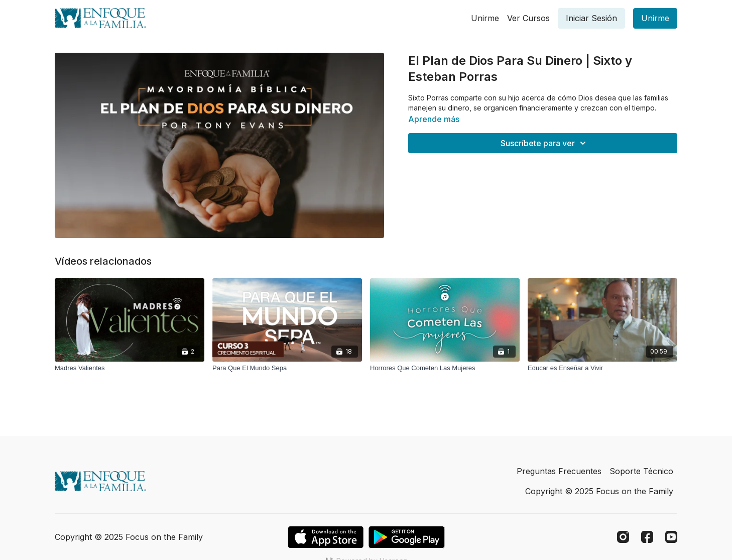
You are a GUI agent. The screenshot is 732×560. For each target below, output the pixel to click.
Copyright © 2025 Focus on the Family (599, 491)
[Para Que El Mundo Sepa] (287, 368)
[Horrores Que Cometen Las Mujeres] (445, 368)
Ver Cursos (528, 18)
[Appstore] (326, 537)
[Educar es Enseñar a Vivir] (602, 368)
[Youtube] (671, 537)
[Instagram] (623, 537)
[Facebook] (647, 537)
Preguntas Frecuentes (559, 471)
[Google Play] (407, 537)
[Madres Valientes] (130, 368)
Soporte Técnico (641, 471)
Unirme (485, 18)
